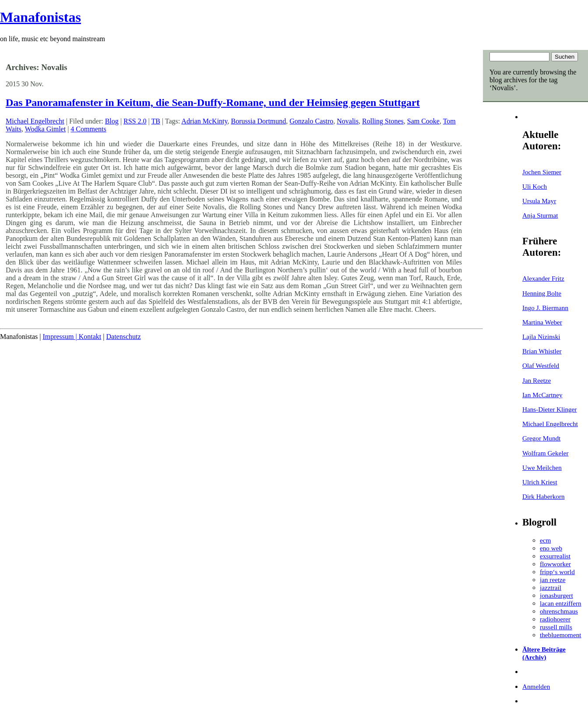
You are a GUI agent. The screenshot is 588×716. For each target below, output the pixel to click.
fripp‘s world (557, 572)
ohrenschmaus (559, 611)
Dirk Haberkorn (544, 496)
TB (155, 121)
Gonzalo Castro (311, 121)
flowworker (555, 564)
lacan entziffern (561, 603)
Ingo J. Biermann (545, 308)
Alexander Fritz (543, 278)
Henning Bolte (542, 293)
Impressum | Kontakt (72, 337)
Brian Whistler (542, 351)
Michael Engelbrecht (550, 424)
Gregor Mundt (541, 438)
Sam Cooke (423, 121)
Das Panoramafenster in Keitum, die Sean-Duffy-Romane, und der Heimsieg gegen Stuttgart (213, 102)
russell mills (556, 627)
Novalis (348, 121)
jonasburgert (556, 595)
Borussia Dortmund (259, 121)
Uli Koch (535, 186)
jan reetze (553, 580)
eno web (551, 548)
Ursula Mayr (539, 201)
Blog (112, 121)
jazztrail (551, 587)
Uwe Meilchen (542, 467)
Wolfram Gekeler (545, 453)
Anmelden (536, 686)
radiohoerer (555, 619)
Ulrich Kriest (540, 482)
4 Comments (88, 129)
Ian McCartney (542, 395)
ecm (545, 540)
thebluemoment (560, 635)
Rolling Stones (383, 121)
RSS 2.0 (135, 121)
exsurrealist (555, 556)
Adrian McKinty (204, 121)
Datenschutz (123, 337)
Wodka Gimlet (45, 129)
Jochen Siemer (542, 172)
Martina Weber (542, 322)
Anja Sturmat (540, 215)
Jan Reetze (537, 380)
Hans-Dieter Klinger (549, 409)
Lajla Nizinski (541, 337)
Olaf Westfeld (541, 365)
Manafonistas (40, 17)
